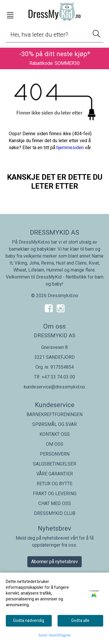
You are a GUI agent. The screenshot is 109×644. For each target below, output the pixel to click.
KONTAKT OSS (55, 434)
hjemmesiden (70, 148)
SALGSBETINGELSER (54, 464)
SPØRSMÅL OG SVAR (54, 424)
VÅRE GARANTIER (55, 474)
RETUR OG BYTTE (54, 484)
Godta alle (80, 620)
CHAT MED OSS (55, 503)
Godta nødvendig (29, 620)
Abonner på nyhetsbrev (54, 562)
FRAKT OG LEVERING (55, 494)
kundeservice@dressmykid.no (54, 387)
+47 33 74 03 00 (58, 377)
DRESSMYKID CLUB (55, 513)
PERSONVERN (55, 454)
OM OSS (55, 444)
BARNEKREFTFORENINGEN (54, 414)
